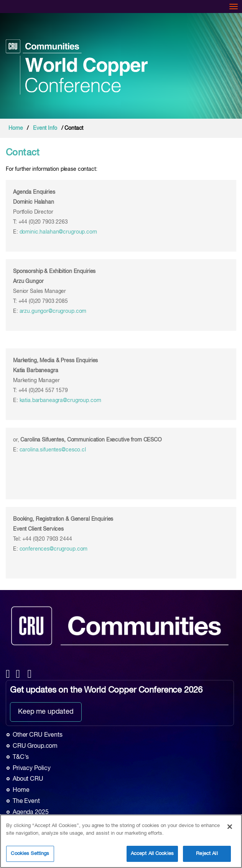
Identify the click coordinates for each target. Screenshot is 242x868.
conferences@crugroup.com (54, 549)
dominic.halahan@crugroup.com (58, 232)
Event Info (45, 128)
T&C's (21, 757)
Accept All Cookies (152, 854)
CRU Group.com (35, 746)
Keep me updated (46, 712)
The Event (26, 801)
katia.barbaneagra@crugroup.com (60, 400)
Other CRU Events (38, 735)
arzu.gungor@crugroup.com (53, 311)
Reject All (207, 854)
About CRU (28, 779)
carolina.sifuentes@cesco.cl (53, 450)
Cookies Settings (30, 854)
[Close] (230, 827)
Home (16, 128)
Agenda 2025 (30, 812)
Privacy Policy (32, 768)
